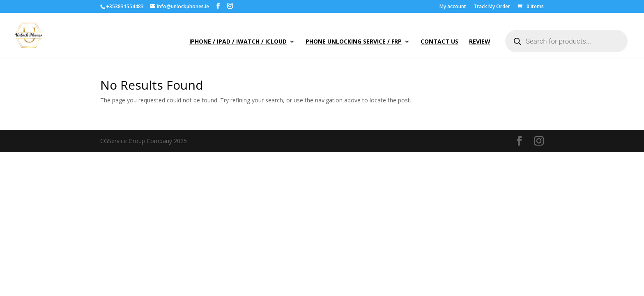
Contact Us (439, 42)
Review (480, 42)
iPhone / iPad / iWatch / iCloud (238, 42)
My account (453, 7)
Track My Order (492, 7)
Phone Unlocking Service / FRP (354, 42)
